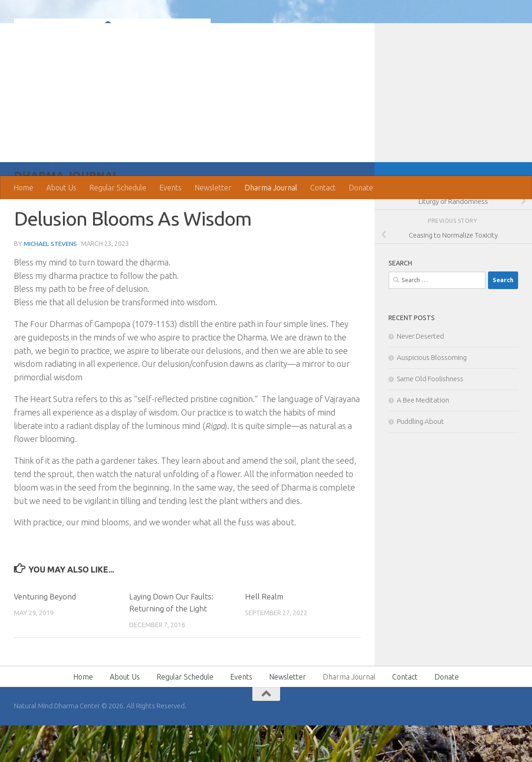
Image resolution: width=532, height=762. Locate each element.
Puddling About (420, 458)
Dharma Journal (271, 188)
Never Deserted (420, 373)
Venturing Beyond (45, 633)
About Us (61, 188)
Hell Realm (264, 633)
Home (23, 188)
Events (170, 188)
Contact (323, 188)
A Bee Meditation (423, 437)
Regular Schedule (118, 188)
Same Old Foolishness (430, 416)
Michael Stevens (51, 281)
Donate (361, 188)
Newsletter (213, 188)
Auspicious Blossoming (432, 394)
